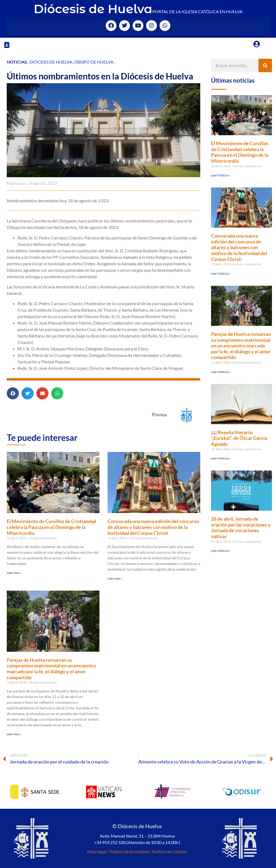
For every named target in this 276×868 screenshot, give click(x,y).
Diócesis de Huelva (93, 9)
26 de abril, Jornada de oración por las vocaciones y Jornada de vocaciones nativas (241, 527)
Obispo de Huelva (94, 62)
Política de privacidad (129, 851)
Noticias (17, 62)
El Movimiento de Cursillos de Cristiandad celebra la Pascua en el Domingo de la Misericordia (51, 527)
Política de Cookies (170, 851)
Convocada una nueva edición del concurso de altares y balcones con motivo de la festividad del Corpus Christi (153, 527)
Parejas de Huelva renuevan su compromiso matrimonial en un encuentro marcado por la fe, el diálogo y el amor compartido (51, 669)
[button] (7, 45)
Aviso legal (97, 851)
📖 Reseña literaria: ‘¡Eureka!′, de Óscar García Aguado (239, 438)
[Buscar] (265, 65)
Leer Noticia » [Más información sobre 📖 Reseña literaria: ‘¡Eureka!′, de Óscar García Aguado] (221, 458)
